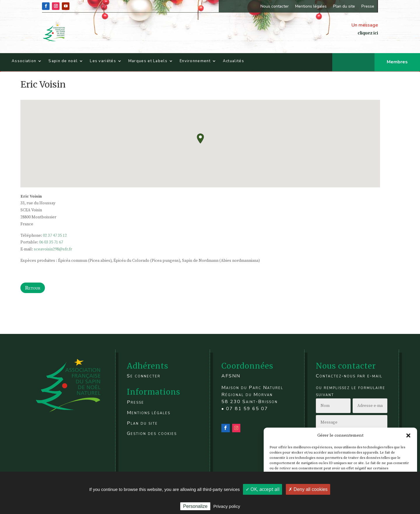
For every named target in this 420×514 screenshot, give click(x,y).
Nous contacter (275, 6)
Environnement (195, 61)
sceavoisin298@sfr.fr (53, 249)
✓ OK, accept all (262, 489)
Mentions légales (311, 6)
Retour (33, 288)
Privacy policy (227, 506)
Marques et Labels (148, 61)
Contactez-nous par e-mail (349, 376)
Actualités (233, 61)
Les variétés (103, 61)
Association (24, 61)
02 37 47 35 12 (55, 236)
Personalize (195, 506)
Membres (397, 62)
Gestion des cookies (152, 433)
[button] (408, 435)
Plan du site (344, 6)
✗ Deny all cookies (308, 489)
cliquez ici (368, 33)
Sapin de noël (63, 61)
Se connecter (144, 376)
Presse (368, 6)
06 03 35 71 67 (51, 242)
